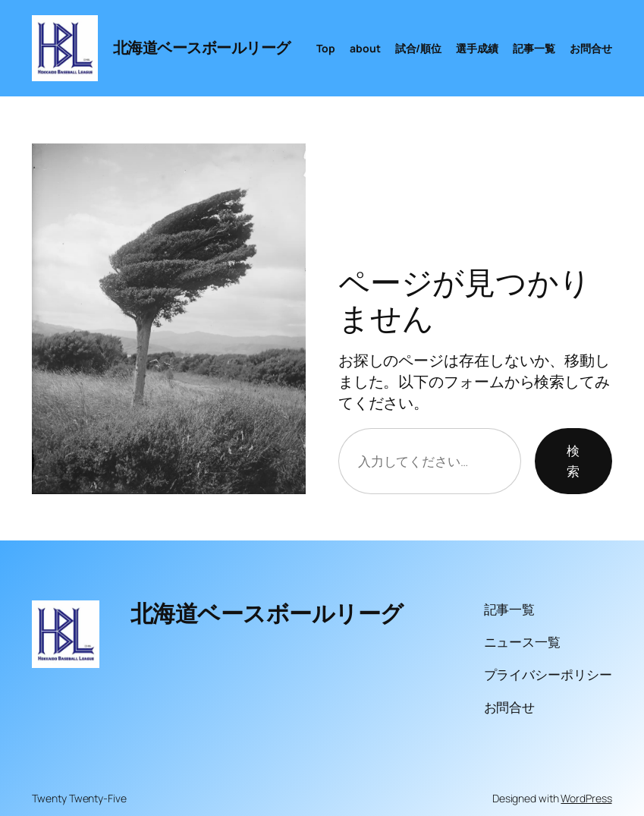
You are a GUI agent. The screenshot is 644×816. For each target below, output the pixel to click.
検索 (573, 461)
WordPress (586, 798)
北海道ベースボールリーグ (202, 47)
